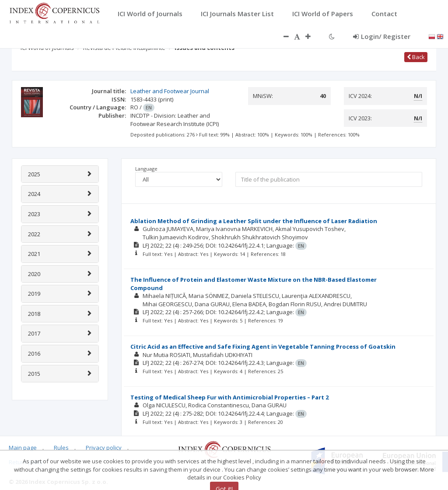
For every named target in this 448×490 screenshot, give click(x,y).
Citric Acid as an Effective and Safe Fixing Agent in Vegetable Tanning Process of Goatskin (263, 346)
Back (416, 57)
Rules (61, 448)
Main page (23, 448)
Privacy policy (104, 448)
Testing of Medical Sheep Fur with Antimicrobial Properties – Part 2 (229, 397)
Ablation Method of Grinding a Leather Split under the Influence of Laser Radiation (254, 221)
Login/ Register (382, 36)
